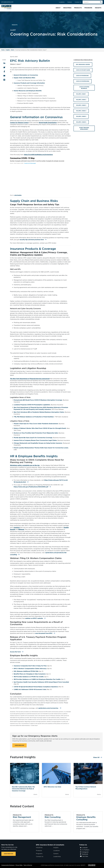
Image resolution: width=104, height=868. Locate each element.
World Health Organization (48, 123)
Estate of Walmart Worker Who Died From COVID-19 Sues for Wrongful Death (40, 428)
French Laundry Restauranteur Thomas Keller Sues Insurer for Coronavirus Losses (41, 448)
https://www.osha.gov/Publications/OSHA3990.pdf (31, 487)
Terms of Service (28, 865)
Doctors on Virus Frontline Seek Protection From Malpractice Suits (36, 433)
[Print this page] (4, 80)
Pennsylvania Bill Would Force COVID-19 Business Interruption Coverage (38, 400)
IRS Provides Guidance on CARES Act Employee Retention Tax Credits (37, 679)
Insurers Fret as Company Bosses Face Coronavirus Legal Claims (35, 440)
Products (39, 850)
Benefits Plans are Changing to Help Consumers (30, 674)
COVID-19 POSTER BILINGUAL (84, 88)
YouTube (84, 856)
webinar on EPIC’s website (34, 618)
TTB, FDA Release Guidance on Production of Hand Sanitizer (34, 417)
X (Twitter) (85, 850)
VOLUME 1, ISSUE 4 (81, 111)
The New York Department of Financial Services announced (30, 379)
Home (3, 50)
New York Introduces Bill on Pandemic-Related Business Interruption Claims (39, 412)
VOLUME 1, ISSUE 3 (81, 105)
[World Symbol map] (40, 175)
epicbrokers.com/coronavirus (48, 708)
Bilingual (21, 529)
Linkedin (84, 848)
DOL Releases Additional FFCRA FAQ (26, 671)
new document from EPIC (44, 633)
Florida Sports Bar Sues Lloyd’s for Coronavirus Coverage (33, 438)
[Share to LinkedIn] (4, 63)
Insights (8, 50)
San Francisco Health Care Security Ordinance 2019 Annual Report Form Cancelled (41, 682)
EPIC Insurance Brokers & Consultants (50, 845)
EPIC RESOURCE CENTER (83, 64)
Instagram (84, 852)
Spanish (13, 529)
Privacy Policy (19, 865)
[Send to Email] (4, 76)
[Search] (101, 2)
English (66, 527)
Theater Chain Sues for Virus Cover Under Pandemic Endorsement (36, 424)
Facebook (84, 854)
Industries (39, 847)
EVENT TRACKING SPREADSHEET (84, 128)
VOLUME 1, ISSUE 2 (81, 100)
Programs (39, 854)
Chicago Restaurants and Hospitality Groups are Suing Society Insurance (38, 443)
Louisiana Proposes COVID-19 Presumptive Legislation (32, 405)
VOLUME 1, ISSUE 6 (81, 122)
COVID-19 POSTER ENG (82, 76)
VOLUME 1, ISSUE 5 (81, 116)
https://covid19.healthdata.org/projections (38, 155)
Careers (70, 2)
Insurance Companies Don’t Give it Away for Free (30, 666)
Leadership (57, 856)
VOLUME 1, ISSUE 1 (81, 94)
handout (17, 527)
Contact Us (78, 2)
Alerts (13, 50)
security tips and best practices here (32, 240)
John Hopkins (18, 195)
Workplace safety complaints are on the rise (25, 465)
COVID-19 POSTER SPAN (83, 81)
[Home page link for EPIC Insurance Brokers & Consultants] (7, 7)
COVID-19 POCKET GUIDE (83, 70)
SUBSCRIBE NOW (19, 745)
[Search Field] (93, 2)
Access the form (15, 652)
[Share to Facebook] (4, 72)
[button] (58, 8)
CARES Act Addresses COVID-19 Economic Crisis (30, 689)
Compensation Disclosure (8, 865)
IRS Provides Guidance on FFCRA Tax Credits (29, 677)
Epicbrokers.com (7, 2)
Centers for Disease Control (19, 123)
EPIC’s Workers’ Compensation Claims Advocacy (30, 668)
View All (96, 757)
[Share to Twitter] (4, 67)
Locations (62, 2)
